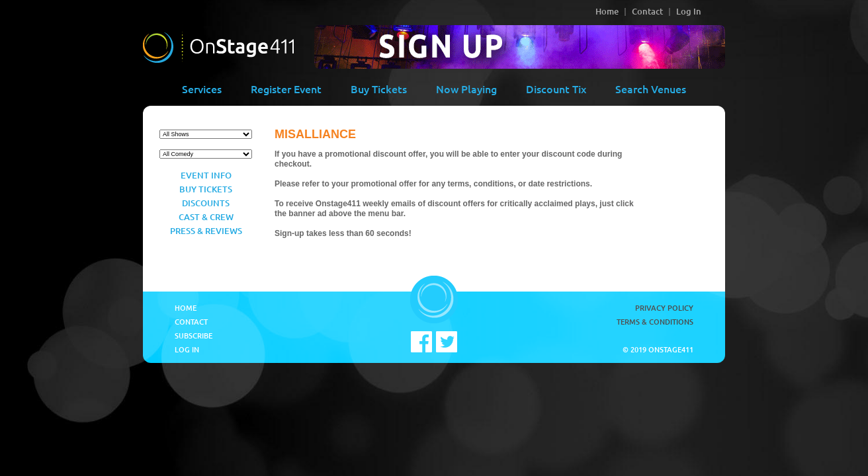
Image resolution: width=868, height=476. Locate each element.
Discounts (206, 203)
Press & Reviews (206, 231)
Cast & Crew (206, 217)
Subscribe (194, 336)
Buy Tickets (379, 89)
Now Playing (466, 89)
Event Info (206, 175)
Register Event (286, 89)
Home (607, 11)
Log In (689, 11)
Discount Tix (556, 89)
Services (202, 89)
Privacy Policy (664, 308)
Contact (647, 11)
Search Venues (651, 89)
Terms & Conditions (655, 322)
